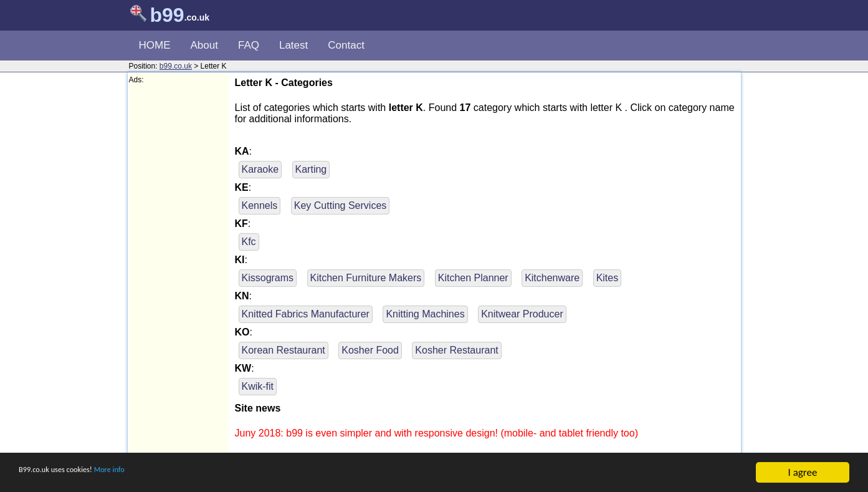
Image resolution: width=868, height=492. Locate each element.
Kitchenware (552, 278)
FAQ (249, 45)
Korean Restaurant (284, 350)
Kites (608, 278)
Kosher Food (370, 350)
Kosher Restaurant (456, 350)
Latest (293, 45)
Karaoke (260, 169)
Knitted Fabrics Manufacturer (306, 314)
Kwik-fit (258, 386)
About (204, 45)
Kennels (260, 205)
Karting (311, 169)
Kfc (249, 242)
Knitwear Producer (522, 314)
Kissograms (268, 278)
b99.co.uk (176, 66)
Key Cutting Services (341, 205)
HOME (155, 45)
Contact (346, 45)
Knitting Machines (425, 314)
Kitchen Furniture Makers (366, 278)
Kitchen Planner (473, 278)
